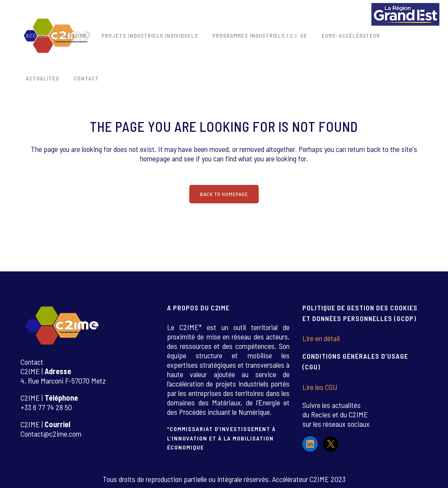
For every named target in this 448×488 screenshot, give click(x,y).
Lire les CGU (320, 387)
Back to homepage (224, 194)
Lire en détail (321, 338)
